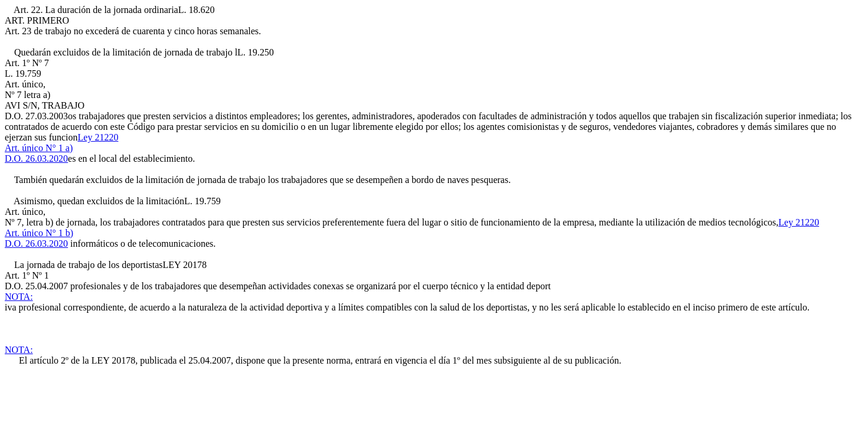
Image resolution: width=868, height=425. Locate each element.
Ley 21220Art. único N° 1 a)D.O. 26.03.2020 (61, 148)
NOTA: (19, 297)
